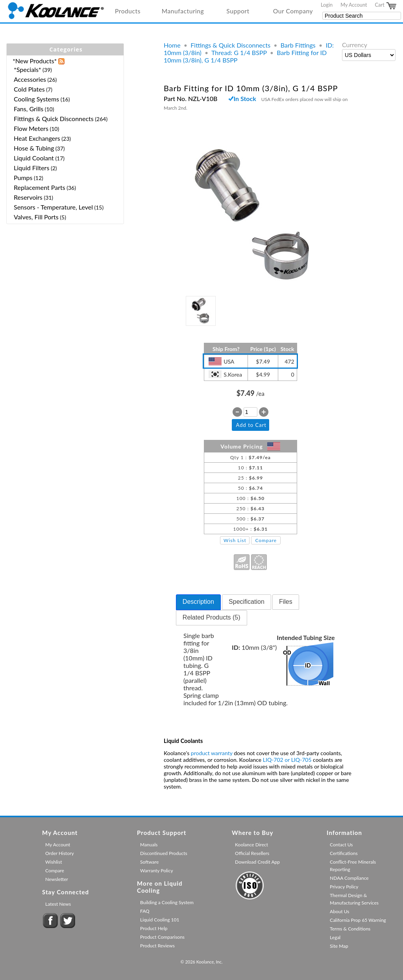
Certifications (344, 853)
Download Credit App (257, 862)
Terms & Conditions (350, 929)
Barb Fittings (298, 45)
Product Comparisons (162, 937)
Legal (335, 937)
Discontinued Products (164, 853)
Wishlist (54, 862)
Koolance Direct (251, 845)
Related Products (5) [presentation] (212, 617)
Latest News (58, 904)
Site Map (339, 946)
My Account (354, 5)
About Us (339, 911)
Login (327, 5)
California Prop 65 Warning (358, 920)
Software (149, 862)
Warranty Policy (157, 871)
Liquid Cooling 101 (160, 920)
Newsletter (57, 879)
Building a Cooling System (167, 902)
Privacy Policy (344, 887)
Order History (60, 853)
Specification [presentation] (247, 602)
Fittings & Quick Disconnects (230, 45)
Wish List (235, 540)
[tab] (198, 602)
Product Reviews (157, 946)
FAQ (145, 911)
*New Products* (35, 61)
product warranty (212, 753)
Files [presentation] (286, 602)
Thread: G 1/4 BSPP (239, 52)
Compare (266, 540)
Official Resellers (252, 853)
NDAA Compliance (349, 878)
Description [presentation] (198, 602)
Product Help (154, 928)
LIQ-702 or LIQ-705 (287, 760)
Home (172, 45)
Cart (386, 6)
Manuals (149, 845)
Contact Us (341, 845)
